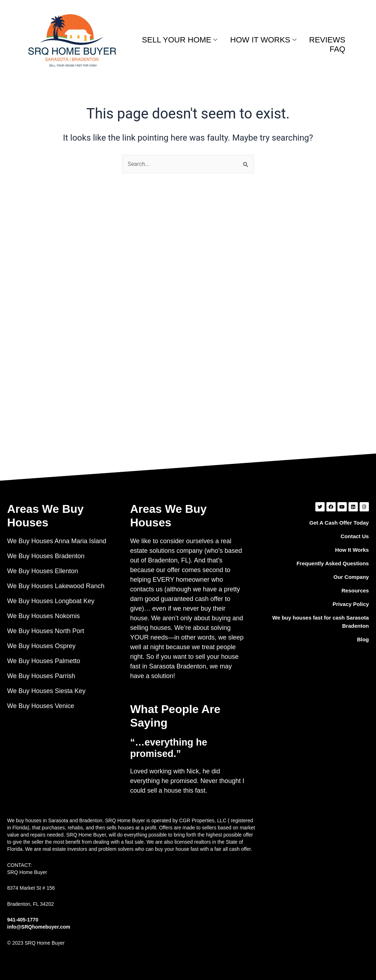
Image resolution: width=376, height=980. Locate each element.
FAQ (337, 49)
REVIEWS (327, 39)
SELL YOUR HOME (180, 40)
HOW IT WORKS (263, 40)
